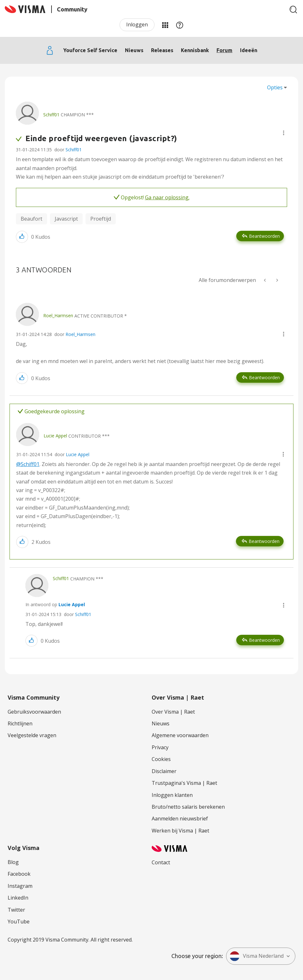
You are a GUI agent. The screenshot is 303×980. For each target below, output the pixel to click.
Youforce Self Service (90, 50)
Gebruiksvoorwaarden (34, 712)
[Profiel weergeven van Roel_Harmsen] (58, 315)
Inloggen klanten (172, 795)
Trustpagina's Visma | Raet (184, 783)
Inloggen (137, 24)
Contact (161, 862)
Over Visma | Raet (173, 712)
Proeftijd (101, 219)
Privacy (160, 747)
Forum (224, 50)
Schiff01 (74, 150)
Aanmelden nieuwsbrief (180, 819)
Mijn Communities (165, 25)
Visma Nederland (257, 956)
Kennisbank (195, 50)
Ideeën (249, 50)
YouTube (19, 922)
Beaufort (31, 219)
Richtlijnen (20, 723)
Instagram (20, 886)
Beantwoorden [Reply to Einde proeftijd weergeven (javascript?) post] (264, 236)
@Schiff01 (28, 464)
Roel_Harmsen (80, 334)
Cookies (161, 759)
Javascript (66, 219)
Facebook (19, 874)
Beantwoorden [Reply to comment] (264, 377)
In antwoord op (55, 604)
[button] (284, 133)
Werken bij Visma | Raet (180, 831)
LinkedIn (18, 898)
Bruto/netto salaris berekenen (188, 807)
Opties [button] (275, 87)
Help (180, 25)
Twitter (16, 910)
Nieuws (134, 50)
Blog (13, 862)
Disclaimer (164, 771)
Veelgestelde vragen (32, 735)
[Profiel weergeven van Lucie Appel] (55, 436)
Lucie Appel (78, 454)
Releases (162, 50)
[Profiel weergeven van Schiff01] (51, 115)
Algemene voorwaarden (180, 735)
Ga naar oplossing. (167, 197)
